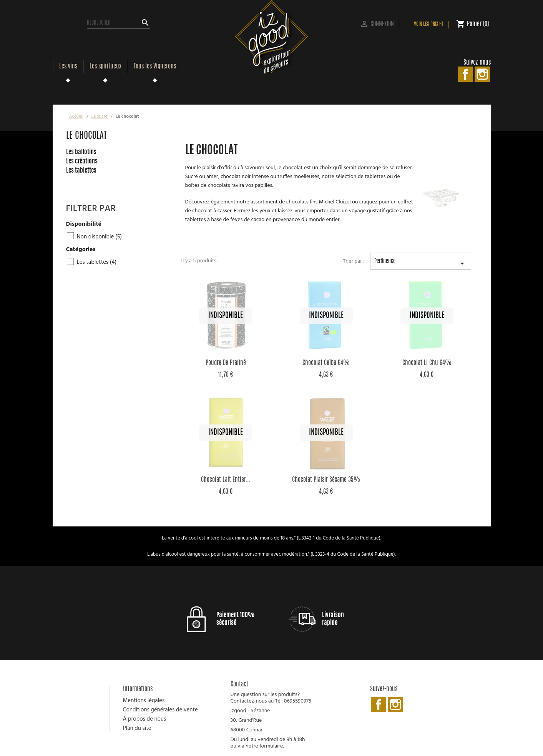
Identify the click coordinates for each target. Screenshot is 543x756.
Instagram (482, 74)
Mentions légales (144, 701)
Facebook (465, 74)
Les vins (68, 67)
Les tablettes (81, 171)
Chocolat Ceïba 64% (326, 363)
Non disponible (99, 237)
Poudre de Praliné (226, 363)
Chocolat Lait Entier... (226, 480)
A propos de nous (145, 719)
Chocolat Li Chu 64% (427, 363)
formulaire (271, 746)
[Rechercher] (119, 23)
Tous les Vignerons (155, 67)
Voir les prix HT (428, 24)
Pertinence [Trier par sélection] (421, 264)
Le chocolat (86, 136)
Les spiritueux (105, 67)
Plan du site (137, 728)
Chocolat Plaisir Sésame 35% (326, 480)
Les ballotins (81, 152)
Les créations (82, 162)
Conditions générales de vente (160, 710)
